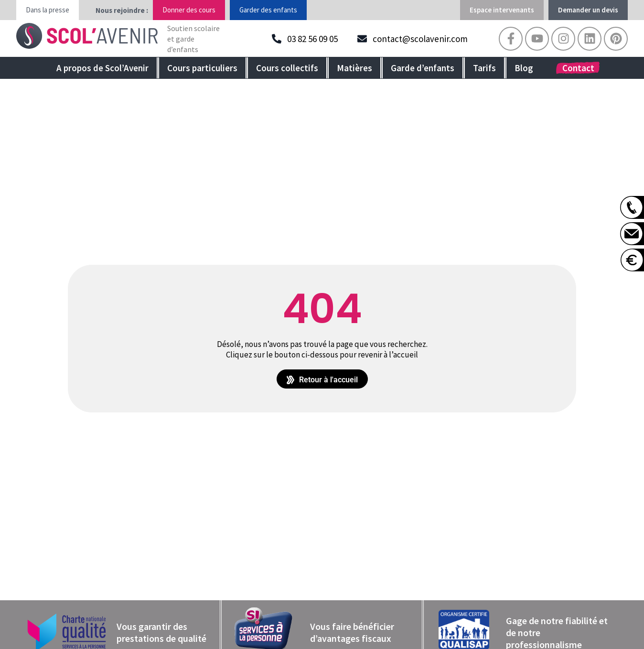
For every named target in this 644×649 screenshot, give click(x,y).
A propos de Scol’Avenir (102, 68)
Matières (354, 68)
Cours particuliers (202, 68)
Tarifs (484, 68)
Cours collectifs (287, 68)
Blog (524, 68)
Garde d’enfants (423, 68)
